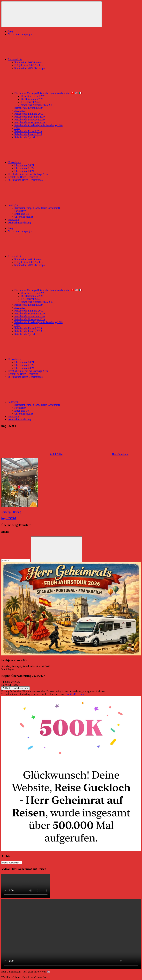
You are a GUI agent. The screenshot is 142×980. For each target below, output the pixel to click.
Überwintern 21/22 (24, 168)
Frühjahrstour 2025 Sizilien (29, 65)
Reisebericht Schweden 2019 (30, 120)
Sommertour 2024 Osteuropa (30, 68)
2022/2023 (20, 111)
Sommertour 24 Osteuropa (28, 62)
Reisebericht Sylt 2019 (26, 137)
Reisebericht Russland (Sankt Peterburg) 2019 (38, 125)
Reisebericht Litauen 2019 (28, 134)
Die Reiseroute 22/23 (32, 99)
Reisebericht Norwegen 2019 (30, 122)
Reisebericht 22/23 (31, 102)
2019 (17, 128)
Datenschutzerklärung (19, 223)
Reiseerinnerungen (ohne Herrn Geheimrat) (37, 208)
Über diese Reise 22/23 (33, 96)
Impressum (14, 220)
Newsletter (20, 211)
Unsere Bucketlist (24, 217)
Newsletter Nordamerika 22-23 (37, 105)
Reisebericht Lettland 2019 (28, 108)
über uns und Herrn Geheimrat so (25, 180)
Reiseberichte (39, 59)
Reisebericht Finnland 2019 (29, 114)
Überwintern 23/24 (24, 171)
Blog (10, 31)
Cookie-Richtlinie (75, 694)
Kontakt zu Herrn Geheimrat (23, 177)
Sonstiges (37, 205)
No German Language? (20, 34)
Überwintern (39, 162)
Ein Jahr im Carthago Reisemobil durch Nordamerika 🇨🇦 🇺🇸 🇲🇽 (73, 93)
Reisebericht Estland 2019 (28, 131)
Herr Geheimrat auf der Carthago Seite (28, 174)
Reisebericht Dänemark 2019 (30, 117)
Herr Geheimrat (120, 454)
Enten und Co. (22, 214)
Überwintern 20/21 (24, 165)
